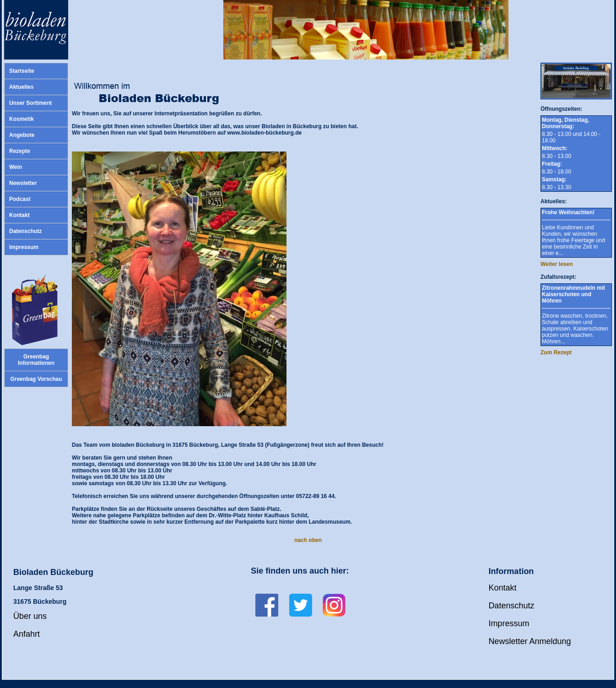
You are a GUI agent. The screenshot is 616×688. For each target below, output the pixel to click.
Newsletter (23, 183)
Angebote (22, 135)
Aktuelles (21, 87)
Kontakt (19, 215)
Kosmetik (22, 119)
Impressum (24, 247)
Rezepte (20, 151)
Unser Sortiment (30, 103)
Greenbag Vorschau (36, 379)
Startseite (22, 71)
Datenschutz (25, 231)
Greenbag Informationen (36, 360)
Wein (16, 167)
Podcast (20, 199)
